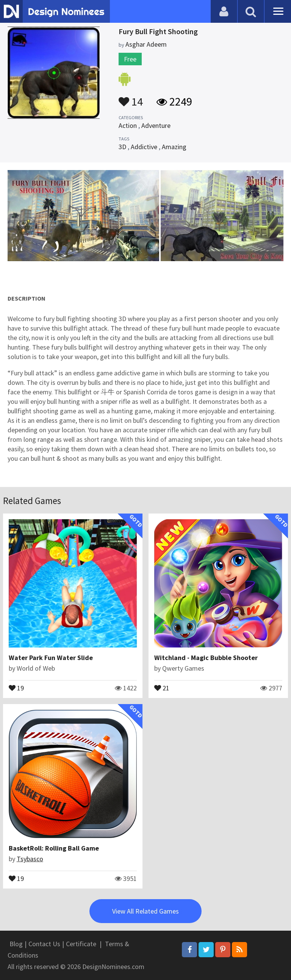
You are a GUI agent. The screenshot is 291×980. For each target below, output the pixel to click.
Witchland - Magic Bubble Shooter (206, 658)
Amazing (174, 147)
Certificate (81, 944)
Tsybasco (30, 859)
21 (162, 687)
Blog (16, 944)
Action (128, 125)
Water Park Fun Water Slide (51, 658)
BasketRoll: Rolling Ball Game (54, 848)
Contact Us (44, 944)
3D (122, 147)
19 (16, 687)
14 (131, 98)
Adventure (156, 125)
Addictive (144, 147)
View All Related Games (145, 911)
